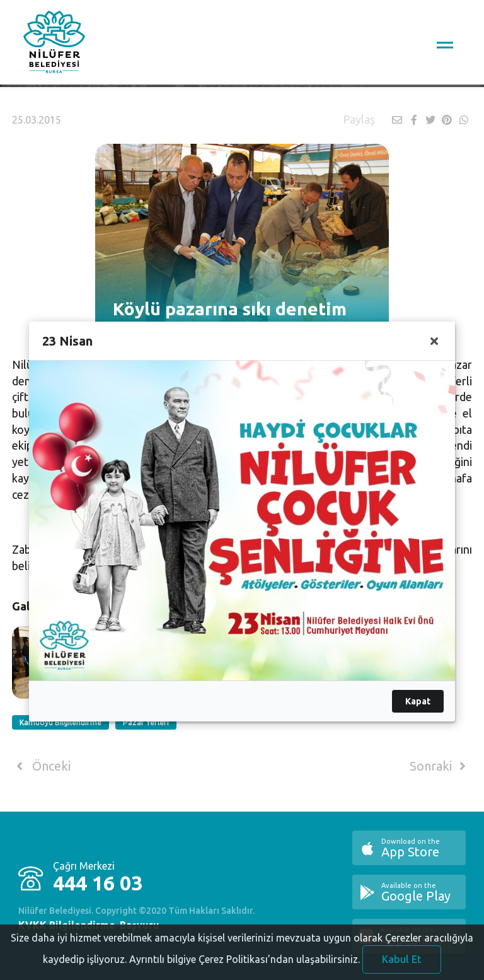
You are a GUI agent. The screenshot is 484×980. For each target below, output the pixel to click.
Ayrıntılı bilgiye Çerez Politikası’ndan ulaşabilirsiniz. (245, 962)
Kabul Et (402, 962)
